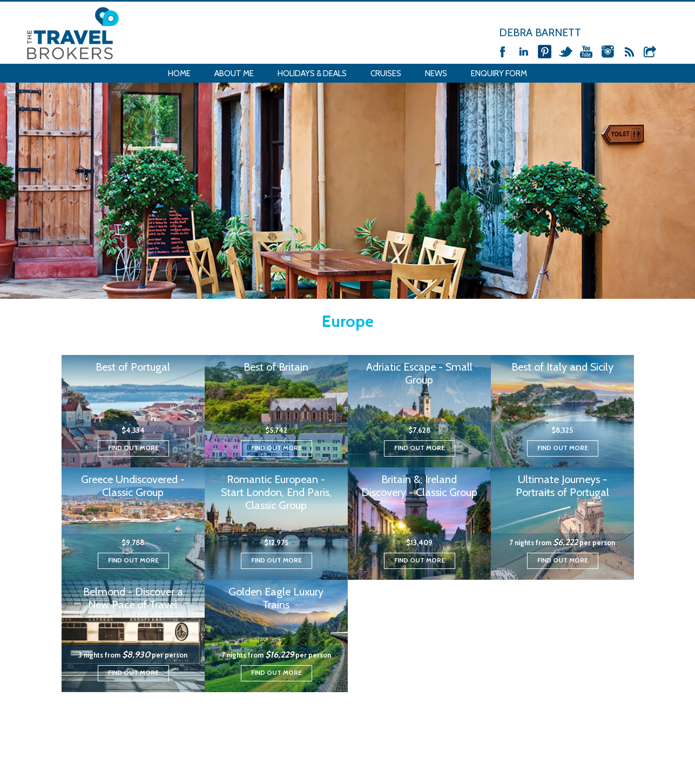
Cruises (386, 73)
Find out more (133, 448)
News (436, 73)
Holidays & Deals (312, 73)
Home (179, 73)
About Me (234, 73)
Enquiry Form (499, 73)
